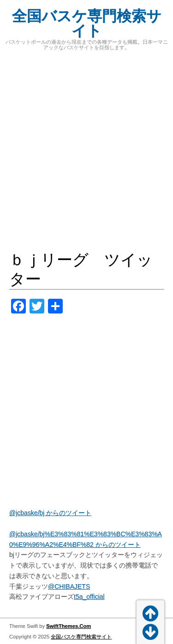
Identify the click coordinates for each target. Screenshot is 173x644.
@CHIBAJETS (69, 586)
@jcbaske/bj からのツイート (50, 513)
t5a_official (89, 597)
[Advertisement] (86, 150)
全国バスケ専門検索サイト (87, 23)
